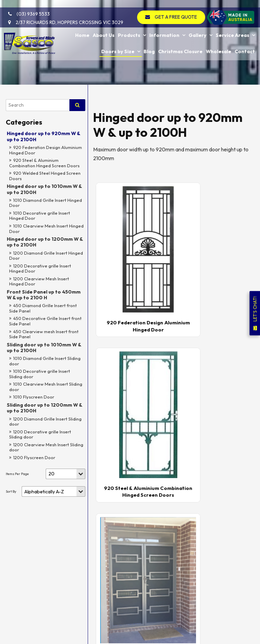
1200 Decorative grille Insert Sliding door (40, 434)
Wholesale (219, 42)
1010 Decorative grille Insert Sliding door (40, 374)
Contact (245, 42)
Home (82, 27)
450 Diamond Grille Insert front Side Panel (43, 308)
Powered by (32, 640)
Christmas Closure (180, 42)
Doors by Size (118, 42)
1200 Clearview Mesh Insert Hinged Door (39, 281)
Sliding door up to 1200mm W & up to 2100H (44, 408)
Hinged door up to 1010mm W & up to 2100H (44, 189)
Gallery (198, 27)
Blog (149, 42)
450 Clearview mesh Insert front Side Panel (44, 334)
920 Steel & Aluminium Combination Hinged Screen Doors (44, 163)
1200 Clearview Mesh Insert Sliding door (46, 447)
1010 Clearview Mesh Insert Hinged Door (46, 229)
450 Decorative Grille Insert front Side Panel (45, 321)
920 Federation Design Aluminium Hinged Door (46, 150)
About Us (104, 27)
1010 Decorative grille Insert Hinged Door (40, 216)
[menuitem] (12, 532)
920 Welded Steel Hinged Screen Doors (45, 176)
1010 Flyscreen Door (34, 397)
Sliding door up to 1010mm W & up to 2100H (44, 348)
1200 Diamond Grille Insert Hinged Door (46, 256)
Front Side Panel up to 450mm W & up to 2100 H (44, 295)
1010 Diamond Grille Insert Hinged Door (46, 203)
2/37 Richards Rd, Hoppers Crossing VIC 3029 (66, 15)
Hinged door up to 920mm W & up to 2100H (43, 136)
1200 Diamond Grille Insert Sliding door (45, 422)
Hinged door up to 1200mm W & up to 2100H (45, 242)
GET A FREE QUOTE (178, 9)
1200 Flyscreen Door (34, 457)
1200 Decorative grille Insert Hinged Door (40, 269)
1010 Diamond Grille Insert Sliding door (45, 361)
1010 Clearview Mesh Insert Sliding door (46, 387)
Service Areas (232, 27)
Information (164, 27)
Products (129, 27)
